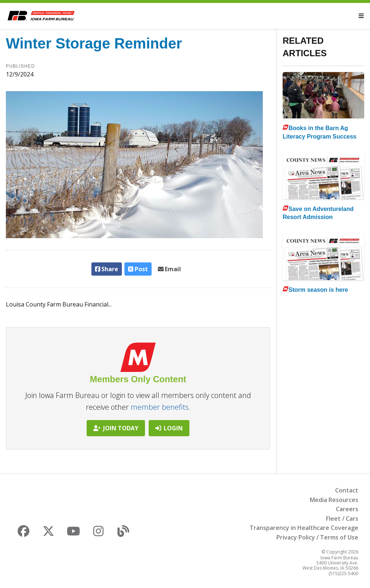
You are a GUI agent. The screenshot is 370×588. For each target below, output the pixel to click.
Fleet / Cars (342, 519)
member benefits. (161, 407)
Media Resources (334, 500)
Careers (347, 509)
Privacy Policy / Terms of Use (317, 537)
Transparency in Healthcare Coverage (304, 528)
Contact (347, 490)
